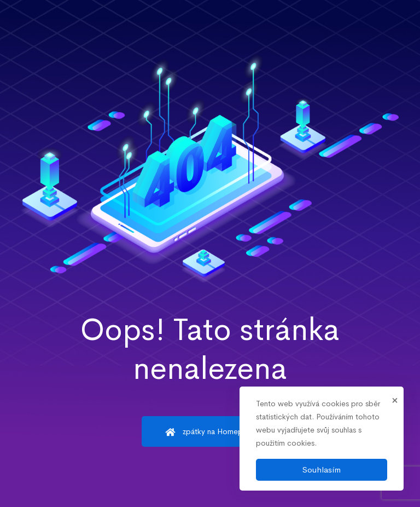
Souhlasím (322, 469)
